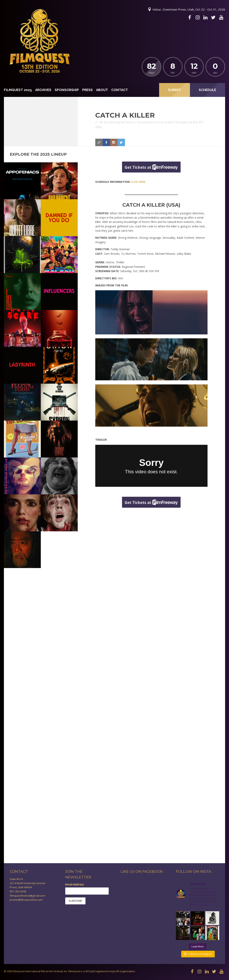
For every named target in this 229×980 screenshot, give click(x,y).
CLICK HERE (138, 182)
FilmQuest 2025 (18, 90)
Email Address (74, 884)
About (102, 90)
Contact (120, 90)
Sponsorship (67, 90)
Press (87, 90)
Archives (43, 90)
